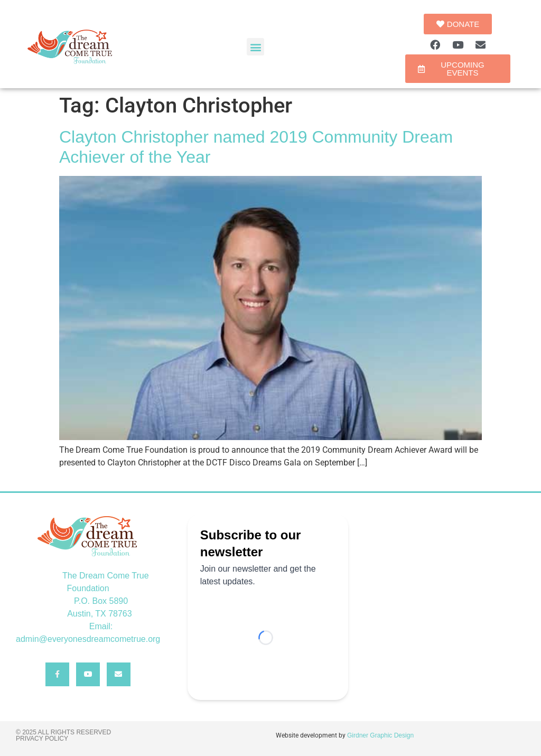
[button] (255, 47)
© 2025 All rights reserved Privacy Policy (63, 735)
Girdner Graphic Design (380, 735)
